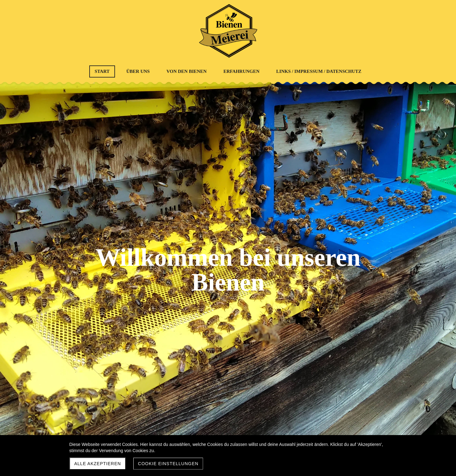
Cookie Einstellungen (168, 464)
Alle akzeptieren (98, 464)
